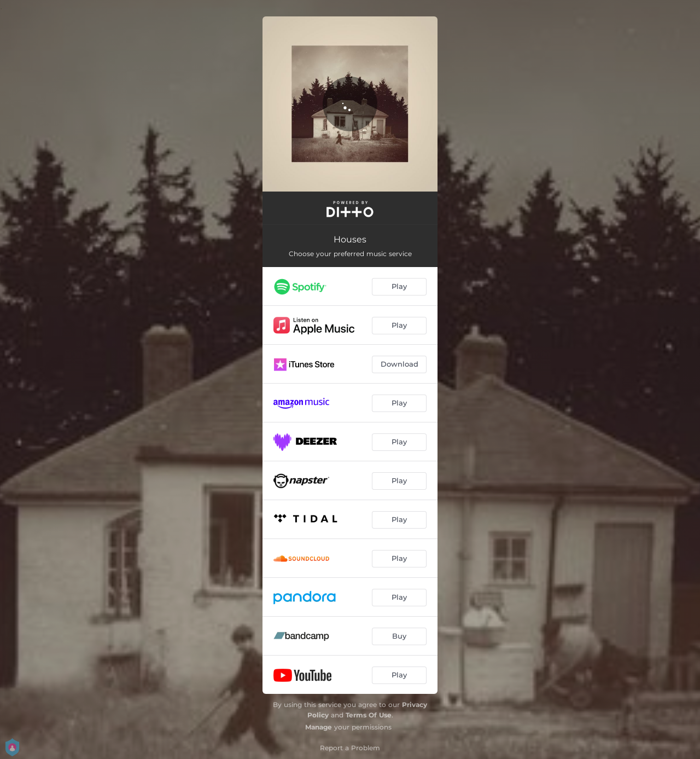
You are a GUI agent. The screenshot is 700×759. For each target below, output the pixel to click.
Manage (319, 727)
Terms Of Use (369, 715)
